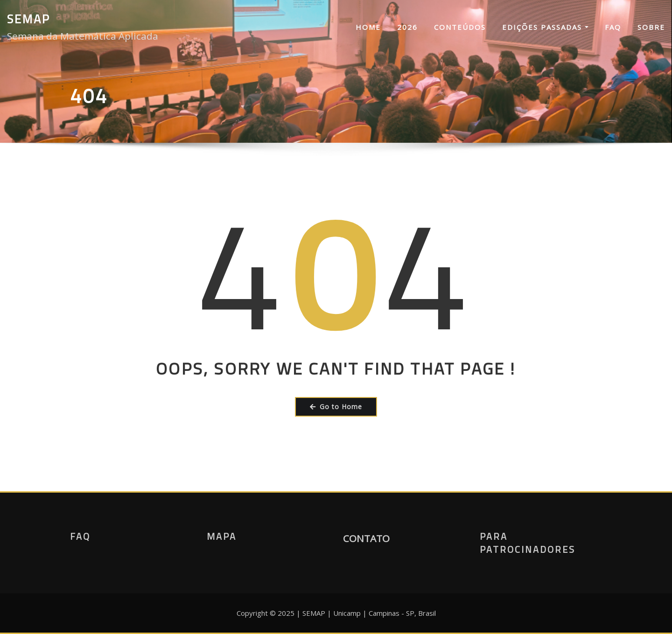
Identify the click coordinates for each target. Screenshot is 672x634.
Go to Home (336, 407)
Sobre (651, 27)
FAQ (613, 27)
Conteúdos (460, 27)
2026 (407, 27)
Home (368, 27)
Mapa (222, 536)
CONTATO (366, 538)
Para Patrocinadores (528, 543)
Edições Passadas (545, 27)
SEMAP (29, 19)
